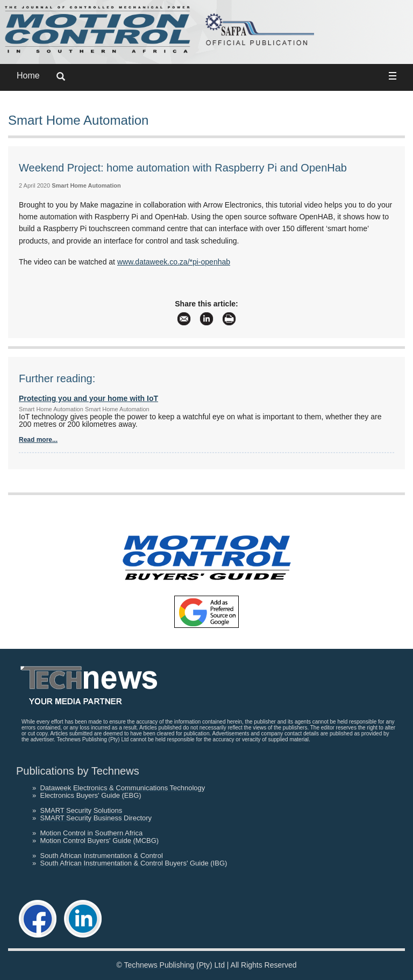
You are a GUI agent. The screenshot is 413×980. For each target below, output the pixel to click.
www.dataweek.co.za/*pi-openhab (174, 262)
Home (28, 76)
